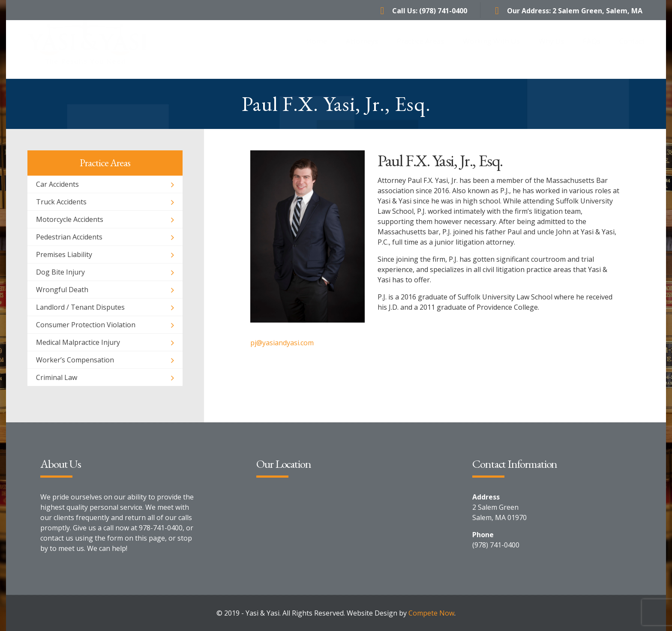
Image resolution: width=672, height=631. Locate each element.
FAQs (592, 49)
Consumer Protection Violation (86, 325)
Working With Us (491, 49)
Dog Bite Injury (60, 272)
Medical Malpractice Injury (78, 342)
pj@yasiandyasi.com (282, 343)
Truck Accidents (61, 202)
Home (317, 49)
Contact (632, 49)
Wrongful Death (62, 290)
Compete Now (431, 613)
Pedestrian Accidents (69, 237)
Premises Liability (64, 254)
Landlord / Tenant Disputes (80, 307)
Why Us (551, 49)
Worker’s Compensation (75, 360)
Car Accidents (57, 184)
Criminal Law (57, 377)
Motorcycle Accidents (70, 219)
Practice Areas (420, 49)
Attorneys (362, 49)
